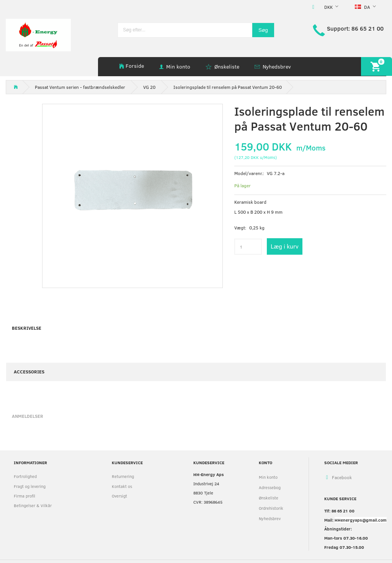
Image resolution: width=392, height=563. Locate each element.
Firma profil (24, 496)
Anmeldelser (28, 416)
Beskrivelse (27, 328)
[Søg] (263, 30)
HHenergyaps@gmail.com (361, 520)
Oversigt (119, 496)
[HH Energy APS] (38, 34)
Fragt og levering (30, 486)
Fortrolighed (25, 476)
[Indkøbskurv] (376, 66)
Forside (135, 66)
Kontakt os (122, 486)
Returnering (123, 476)
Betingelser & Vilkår (33, 505)
